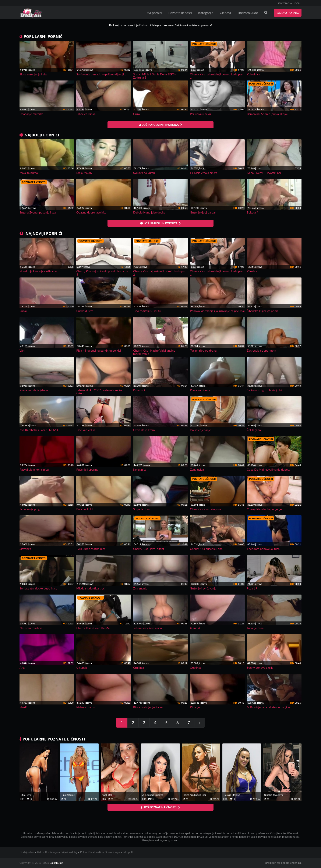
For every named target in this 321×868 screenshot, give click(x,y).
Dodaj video (27, 852)
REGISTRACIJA (285, 3)
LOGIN (297, 3)
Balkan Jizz (56, 863)
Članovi (225, 13)
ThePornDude (248, 13)
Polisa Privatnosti (91, 852)
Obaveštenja (112, 852)
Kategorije (206, 13)
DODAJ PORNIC (288, 13)
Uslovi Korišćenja (47, 852)
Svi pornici (154, 13)
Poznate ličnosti (180, 13)
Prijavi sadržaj (69, 852)
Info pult (128, 852)
